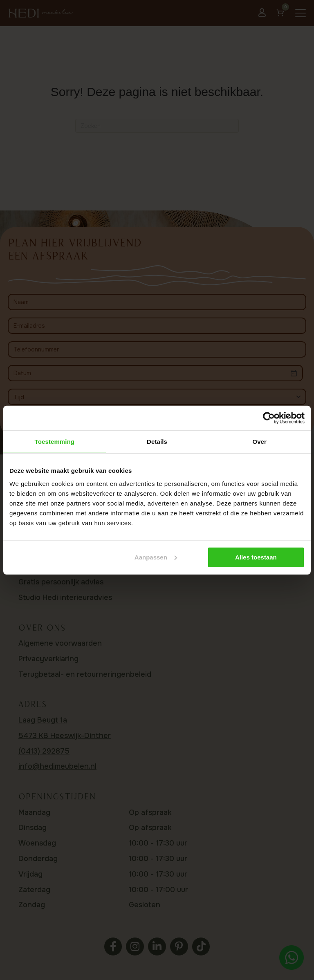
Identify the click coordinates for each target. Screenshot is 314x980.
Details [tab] (157, 442)
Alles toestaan (256, 557)
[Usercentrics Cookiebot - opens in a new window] (269, 418)
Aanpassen (156, 557)
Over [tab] (259, 442)
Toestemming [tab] (55, 442)
